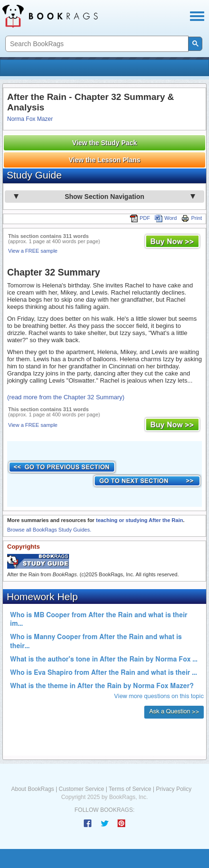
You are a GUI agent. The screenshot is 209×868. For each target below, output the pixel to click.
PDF (140, 218)
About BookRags (33, 789)
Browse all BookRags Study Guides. (49, 530)
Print (192, 218)
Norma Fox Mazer (30, 119)
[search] (96, 44)
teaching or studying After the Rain (139, 520)
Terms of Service (130, 789)
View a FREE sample (33, 251)
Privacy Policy (174, 789)
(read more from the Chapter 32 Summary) (66, 397)
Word (166, 218)
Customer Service (81, 789)
